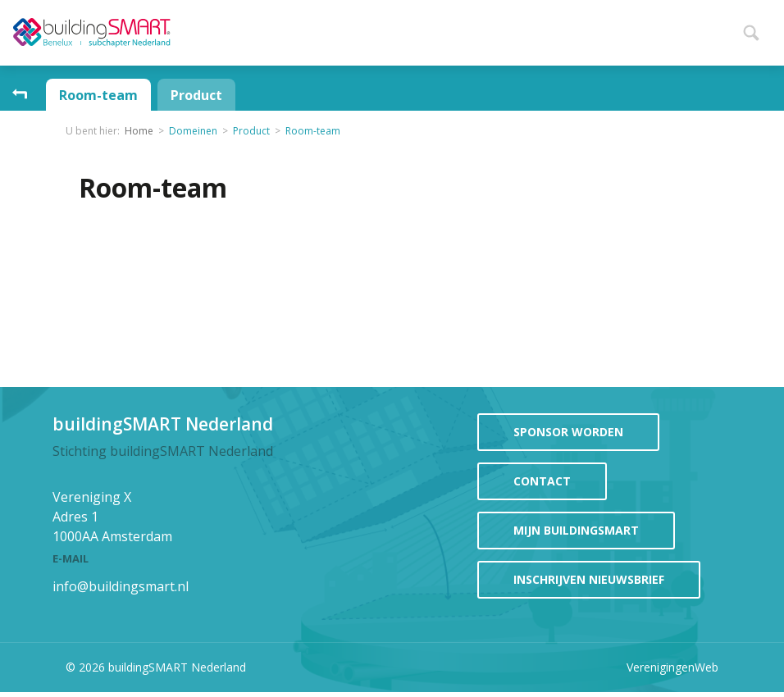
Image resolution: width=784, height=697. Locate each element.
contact (542, 481)
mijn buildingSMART (576, 530)
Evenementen (415, 30)
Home (258, 30)
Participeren (534, 30)
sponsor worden (568, 432)
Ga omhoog (20, 95)
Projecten (643, 30)
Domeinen (193, 131)
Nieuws (316, 30)
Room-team (98, 95)
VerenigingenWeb (672, 667)
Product (196, 95)
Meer (712, 30)
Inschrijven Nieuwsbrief (589, 579)
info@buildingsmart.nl (121, 586)
